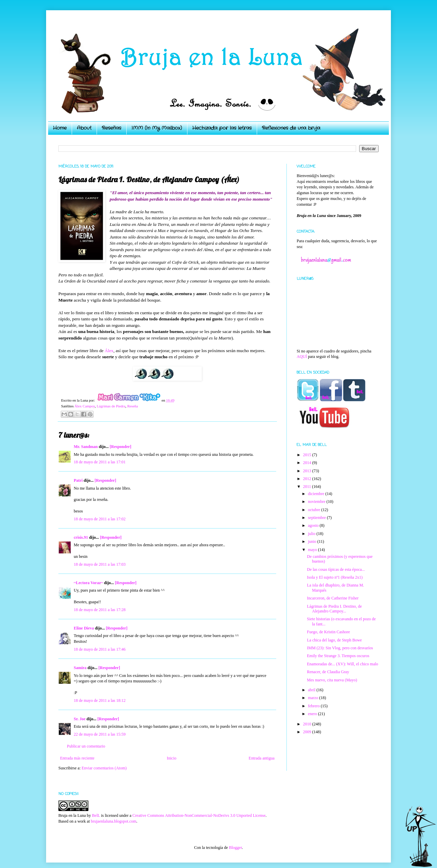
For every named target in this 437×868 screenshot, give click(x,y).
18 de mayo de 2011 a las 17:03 (100, 564)
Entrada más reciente (77, 758)
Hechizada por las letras (222, 128)
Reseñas (111, 128)
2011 (308, 487)
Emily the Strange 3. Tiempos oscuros (338, 656)
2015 (308, 455)
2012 (308, 479)
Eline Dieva (84, 628)
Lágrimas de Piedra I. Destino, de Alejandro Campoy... (334, 609)
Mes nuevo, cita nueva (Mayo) (332, 680)
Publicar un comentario (86, 746)
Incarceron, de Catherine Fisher (333, 598)
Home (60, 128)
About (84, 128)
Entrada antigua (262, 758)
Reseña (133, 406)
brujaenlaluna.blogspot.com (114, 821)
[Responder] (120, 447)
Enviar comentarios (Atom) (104, 768)
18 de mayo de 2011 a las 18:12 (100, 700)
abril (312, 690)
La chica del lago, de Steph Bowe (334, 640)
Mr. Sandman (86, 447)
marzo (314, 698)
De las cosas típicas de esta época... (336, 569)
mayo (313, 550)
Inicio (171, 758)
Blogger (235, 848)
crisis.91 (81, 537)
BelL (96, 815)
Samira (80, 668)
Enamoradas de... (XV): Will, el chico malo (343, 664)
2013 (308, 471)
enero (313, 714)
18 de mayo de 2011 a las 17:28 (100, 610)
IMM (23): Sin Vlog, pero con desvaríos (340, 648)
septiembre (318, 518)
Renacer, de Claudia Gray (328, 672)
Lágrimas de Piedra (111, 406)
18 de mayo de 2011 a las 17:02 (100, 519)
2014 (308, 463)
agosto (314, 525)
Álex (109, 351)
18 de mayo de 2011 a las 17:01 (100, 462)
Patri (78, 480)
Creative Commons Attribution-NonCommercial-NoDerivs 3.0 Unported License (199, 815)
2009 (308, 732)
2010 (308, 724)
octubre (315, 510)
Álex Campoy (85, 406)
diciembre (317, 494)
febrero (314, 706)
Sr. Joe (80, 719)
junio (313, 541)
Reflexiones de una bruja (291, 128)
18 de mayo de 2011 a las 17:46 (100, 649)
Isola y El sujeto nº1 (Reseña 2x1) (335, 577)
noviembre (317, 502)
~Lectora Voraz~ (88, 583)
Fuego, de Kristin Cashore (328, 632)
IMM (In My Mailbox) (157, 128)
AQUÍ (302, 357)
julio (312, 534)
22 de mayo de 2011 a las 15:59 (100, 734)
